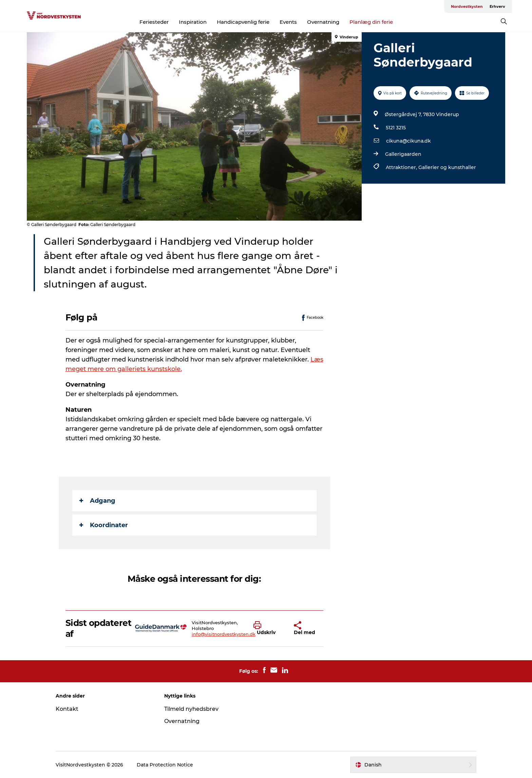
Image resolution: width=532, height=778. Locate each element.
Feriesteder (154, 22)
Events (288, 22)
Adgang (97, 501)
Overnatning (323, 22)
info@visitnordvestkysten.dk (224, 634)
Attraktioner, (402, 167)
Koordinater (104, 525)
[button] (269, 628)
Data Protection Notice (165, 765)
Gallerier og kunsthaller (447, 167)
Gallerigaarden (403, 154)
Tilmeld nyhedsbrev (191, 709)
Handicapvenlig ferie (243, 22)
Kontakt (67, 709)
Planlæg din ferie (371, 22)
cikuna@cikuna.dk (408, 141)
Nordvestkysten (467, 6)
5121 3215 (396, 128)
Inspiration (193, 22)
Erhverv (497, 6)
